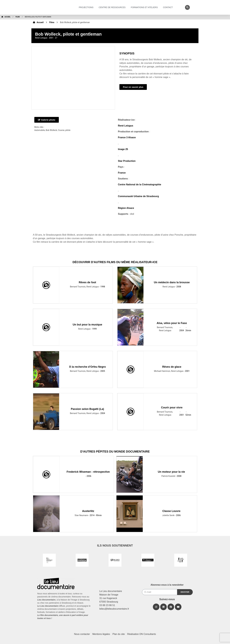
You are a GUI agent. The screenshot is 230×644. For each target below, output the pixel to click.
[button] (187, 7)
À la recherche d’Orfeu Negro (87, 367)
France (122, 173)
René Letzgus (126, 126)
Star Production (127, 161)
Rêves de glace (172, 367)
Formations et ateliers (145, 7)
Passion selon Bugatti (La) (87, 409)
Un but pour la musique (87, 325)
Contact (169, 7)
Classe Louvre (171, 511)
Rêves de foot (87, 282)
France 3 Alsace (127, 137)
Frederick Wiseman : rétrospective (88, 472)
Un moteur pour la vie (171, 472)
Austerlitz (88, 511)
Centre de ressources (113, 7)
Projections (87, 7)
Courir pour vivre (172, 408)
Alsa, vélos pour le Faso (172, 323)
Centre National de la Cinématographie (139, 184)
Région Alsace (126, 208)
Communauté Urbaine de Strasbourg (138, 196)
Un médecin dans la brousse (172, 282)
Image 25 (123, 149)
